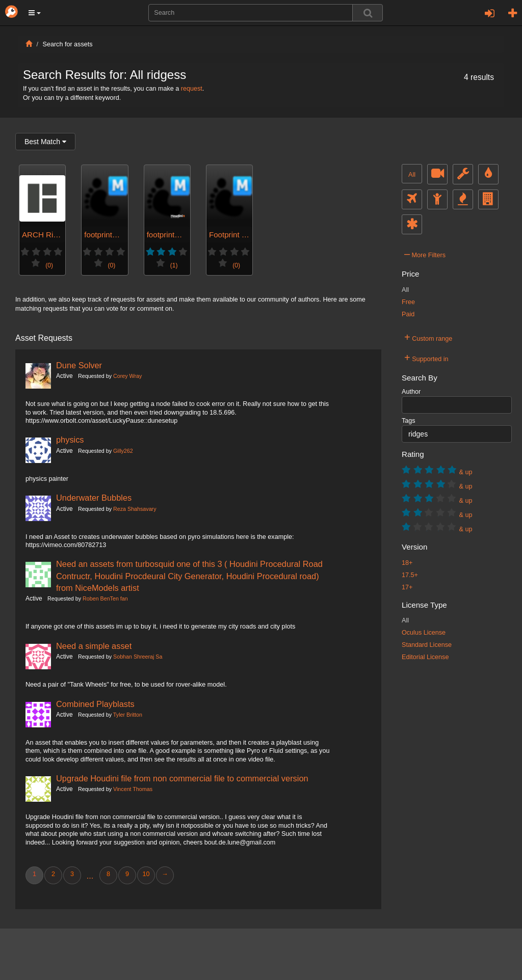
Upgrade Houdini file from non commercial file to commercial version (182, 778)
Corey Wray (127, 376)
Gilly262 (123, 451)
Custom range (428, 337)
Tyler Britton (128, 715)
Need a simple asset (94, 646)
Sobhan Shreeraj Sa (138, 657)
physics (70, 440)
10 (146, 874)
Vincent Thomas (133, 789)
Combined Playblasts (95, 704)
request (192, 89)
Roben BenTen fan (105, 598)
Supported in (426, 358)
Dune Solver (79, 365)
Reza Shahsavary (135, 509)
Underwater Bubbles (94, 498)
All (412, 175)
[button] (35, 13)
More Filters (425, 254)
